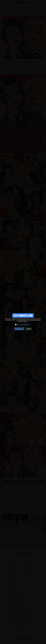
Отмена (29, 329)
